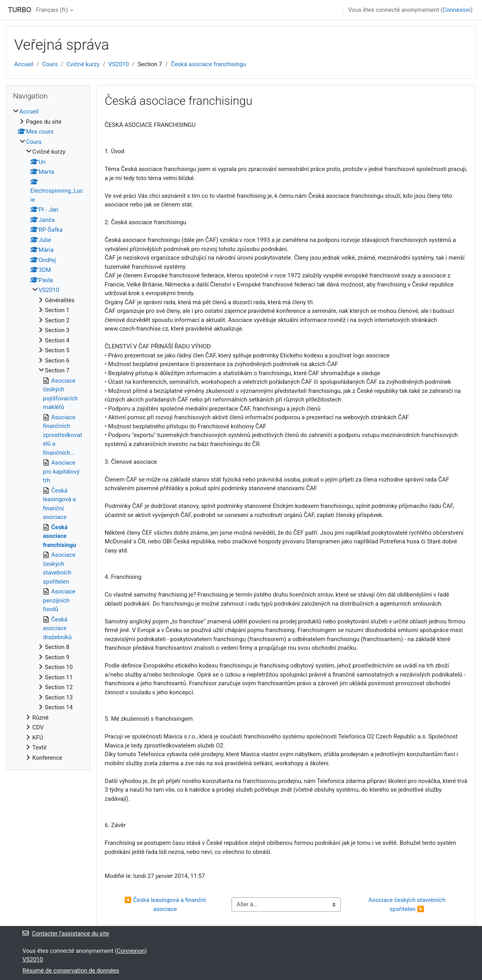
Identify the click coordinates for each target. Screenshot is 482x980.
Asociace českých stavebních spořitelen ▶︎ (408, 905)
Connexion (457, 10)
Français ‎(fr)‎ (52, 10)
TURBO (19, 10)
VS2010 (119, 64)
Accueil (24, 64)
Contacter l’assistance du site (66, 934)
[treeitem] (48, 435)
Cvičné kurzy (83, 64)
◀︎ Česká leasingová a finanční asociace (166, 905)
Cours (50, 64)
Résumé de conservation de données (71, 971)
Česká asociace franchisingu (209, 64)
